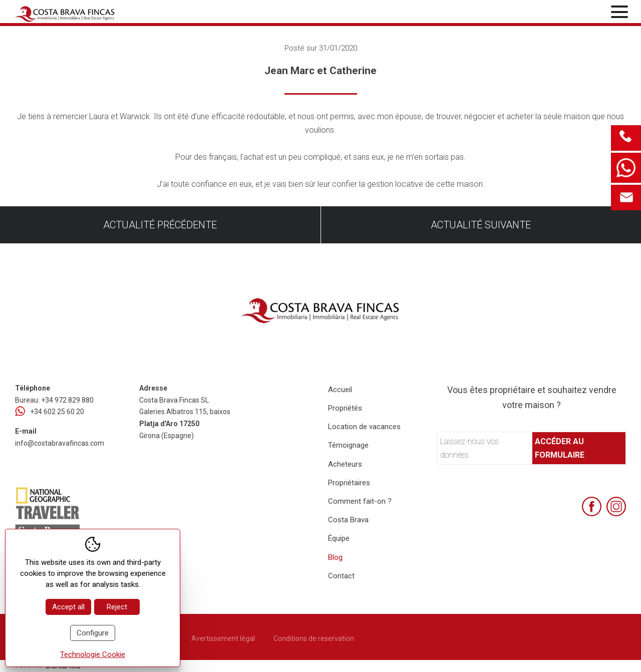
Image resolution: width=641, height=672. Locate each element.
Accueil (340, 390)
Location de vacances (364, 427)
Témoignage (348, 445)
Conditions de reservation (314, 638)
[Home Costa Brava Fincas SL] (116, 13)
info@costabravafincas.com (60, 443)
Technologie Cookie (93, 654)
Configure (93, 633)
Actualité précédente (160, 225)
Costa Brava (348, 520)
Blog (335, 557)
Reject (117, 607)
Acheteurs (345, 464)
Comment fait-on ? (360, 501)
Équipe (339, 538)
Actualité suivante (481, 225)
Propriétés (345, 408)
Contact (341, 576)
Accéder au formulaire (560, 448)
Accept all (68, 607)
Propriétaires (349, 483)
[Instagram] (616, 507)
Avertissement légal (223, 638)
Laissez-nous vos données (469, 448)
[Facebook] (592, 507)
